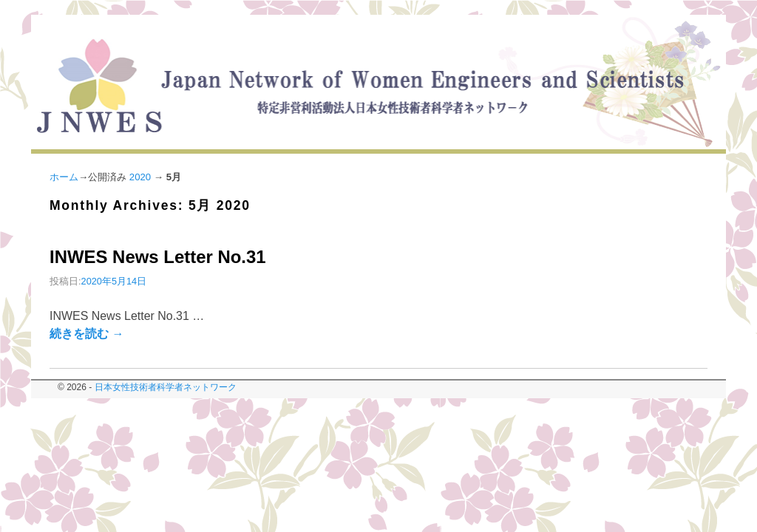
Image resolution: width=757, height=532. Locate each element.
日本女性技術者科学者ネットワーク (166, 387)
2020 (140, 177)
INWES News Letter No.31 (158, 257)
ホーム (64, 177)
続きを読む (86, 334)
